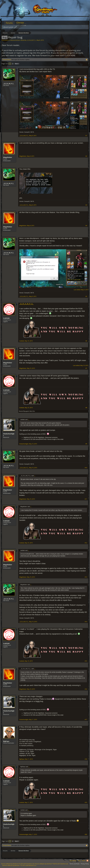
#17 (86, 720)
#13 (86, 577)
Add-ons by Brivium (19, 865)
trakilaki (6, 318)
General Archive (15, 40)
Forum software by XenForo (18, 864)
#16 (86, 689)
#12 (86, 543)
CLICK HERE (70, 55)
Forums (9, 23)
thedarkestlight (9, 435)
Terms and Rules (75, 864)
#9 (86, 444)
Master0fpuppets (24, 411)
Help (79, 861)
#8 (86, 408)
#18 (86, 759)
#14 (86, 622)
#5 (86, 296)
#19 (86, 802)
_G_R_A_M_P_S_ (31, 40)
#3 (86, 205)
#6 (86, 341)
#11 (86, 499)
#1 (86, 136)
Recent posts (8, 27)
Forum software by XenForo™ (52, 864)
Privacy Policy (85, 864)
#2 (86, 156)
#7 (86, 368)
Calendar (20, 23)
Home (84, 861)
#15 (86, 661)
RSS (87, 861)
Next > (17, 64)
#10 (86, 468)
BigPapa (6, 741)
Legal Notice (73, 861)
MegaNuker (8, 157)
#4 (86, 226)
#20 (86, 834)
